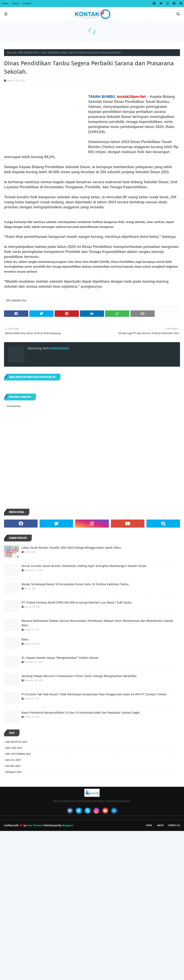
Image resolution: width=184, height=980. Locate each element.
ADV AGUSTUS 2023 (16, 742)
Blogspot (67, 825)
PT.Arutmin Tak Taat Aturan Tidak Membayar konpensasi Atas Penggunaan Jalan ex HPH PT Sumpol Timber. (94, 694)
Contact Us (174, 825)
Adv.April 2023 (14, 772)
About (16, 3)
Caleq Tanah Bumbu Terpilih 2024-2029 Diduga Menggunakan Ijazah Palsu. (72, 548)
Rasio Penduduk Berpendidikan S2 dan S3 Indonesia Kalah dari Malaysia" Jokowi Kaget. (81, 713)
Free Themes (35, 825)
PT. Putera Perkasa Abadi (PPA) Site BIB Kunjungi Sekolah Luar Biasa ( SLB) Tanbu (77, 603)
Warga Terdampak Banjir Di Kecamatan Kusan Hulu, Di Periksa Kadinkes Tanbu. (75, 584)
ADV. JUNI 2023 (14, 748)
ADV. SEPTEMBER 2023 (18, 754)
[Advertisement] (92, 859)
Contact (27, 3)
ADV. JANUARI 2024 (29, 53)
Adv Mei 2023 (13, 766)
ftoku (25, 639)
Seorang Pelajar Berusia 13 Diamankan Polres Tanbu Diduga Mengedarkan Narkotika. (79, 676)
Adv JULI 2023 (13, 760)
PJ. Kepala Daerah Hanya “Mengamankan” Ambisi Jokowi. (60, 658)
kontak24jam (59, 348)
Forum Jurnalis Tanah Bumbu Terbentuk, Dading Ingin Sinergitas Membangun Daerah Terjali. (84, 566)
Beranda (12, 53)
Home (5, 3)
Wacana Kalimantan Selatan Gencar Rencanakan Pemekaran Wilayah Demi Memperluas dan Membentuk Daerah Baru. (97, 623)
